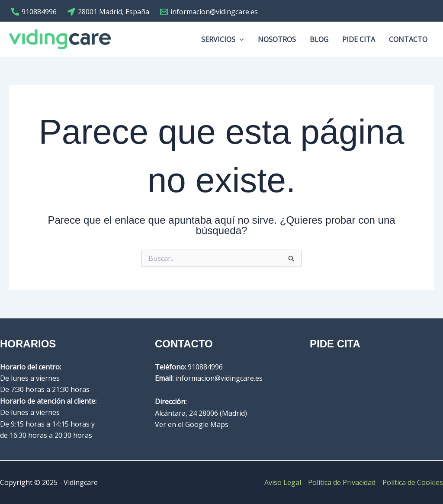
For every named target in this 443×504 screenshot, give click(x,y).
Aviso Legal (283, 482)
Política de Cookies (413, 482)
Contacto (408, 39)
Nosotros (277, 39)
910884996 (205, 367)
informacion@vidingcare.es (219, 378)
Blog (319, 39)
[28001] (109, 12)
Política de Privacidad (342, 482)
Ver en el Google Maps (192, 424)
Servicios (223, 39)
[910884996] (34, 12)
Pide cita (359, 39)
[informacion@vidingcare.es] (209, 12)
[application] (240, 39)
